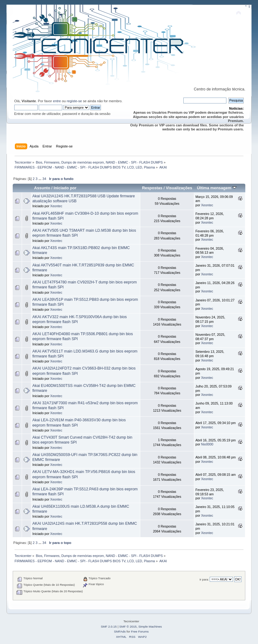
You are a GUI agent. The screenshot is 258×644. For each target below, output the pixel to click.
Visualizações (179, 188)
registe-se (74, 101)
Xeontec (56, 206)
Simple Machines (150, 626)
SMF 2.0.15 (109, 626)
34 (44, 179)
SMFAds (120, 631)
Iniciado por (65, 188)
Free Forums (140, 631)
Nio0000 (207, 444)
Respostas (152, 188)
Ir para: (204, 579)
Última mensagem (217, 188)
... (40, 179)
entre (57, 101)
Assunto (42, 188)
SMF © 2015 (128, 626)
